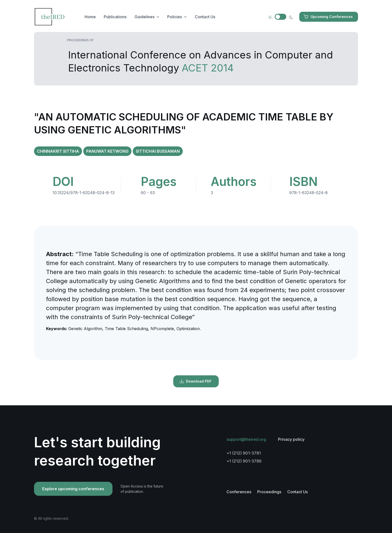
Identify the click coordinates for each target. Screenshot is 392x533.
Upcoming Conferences (328, 17)
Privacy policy (291, 439)
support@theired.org (246, 439)
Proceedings (269, 492)
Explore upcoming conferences (73, 489)
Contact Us (205, 17)
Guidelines (144, 17)
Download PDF (195, 381)
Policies (175, 17)
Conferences (239, 492)
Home (90, 17)
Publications (115, 17)
